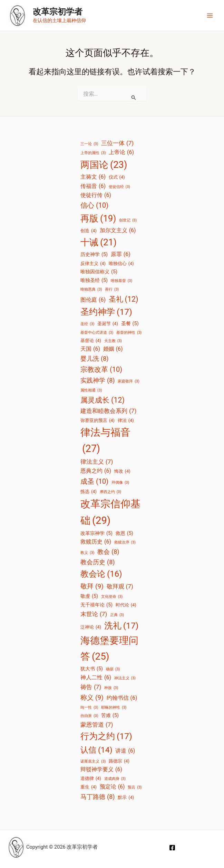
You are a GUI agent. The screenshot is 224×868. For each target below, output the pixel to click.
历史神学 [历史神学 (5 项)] (94, 255)
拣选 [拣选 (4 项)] (89, 492)
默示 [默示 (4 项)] (126, 797)
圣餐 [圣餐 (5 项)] (130, 324)
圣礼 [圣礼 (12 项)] (124, 299)
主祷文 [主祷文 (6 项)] (93, 177)
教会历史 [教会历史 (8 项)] (98, 562)
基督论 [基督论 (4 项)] (91, 341)
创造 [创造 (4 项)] (89, 231)
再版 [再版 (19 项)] (98, 218)
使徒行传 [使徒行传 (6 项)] (96, 195)
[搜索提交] (134, 97)
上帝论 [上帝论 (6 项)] (121, 152)
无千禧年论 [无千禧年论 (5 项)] (96, 605)
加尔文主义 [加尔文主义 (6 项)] (118, 230)
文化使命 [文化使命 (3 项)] (112, 597)
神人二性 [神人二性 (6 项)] (96, 678)
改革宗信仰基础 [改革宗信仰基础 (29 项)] (110, 513)
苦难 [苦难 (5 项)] (110, 716)
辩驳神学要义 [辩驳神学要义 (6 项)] (101, 770)
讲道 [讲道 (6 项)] (125, 751)
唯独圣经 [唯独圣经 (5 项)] (94, 281)
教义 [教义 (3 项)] (87, 553)
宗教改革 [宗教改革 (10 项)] (101, 370)
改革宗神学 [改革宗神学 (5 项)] (96, 534)
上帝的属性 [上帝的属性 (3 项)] (93, 153)
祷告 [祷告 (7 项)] (91, 687)
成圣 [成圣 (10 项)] (94, 482)
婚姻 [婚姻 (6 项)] (113, 349)
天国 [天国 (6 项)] (90, 349)
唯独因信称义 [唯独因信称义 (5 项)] (99, 272)
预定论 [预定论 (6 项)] (112, 787)
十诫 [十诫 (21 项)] (99, 242)
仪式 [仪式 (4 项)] (117, 177)
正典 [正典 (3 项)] (117, 615)
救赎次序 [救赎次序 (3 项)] (125, 542)
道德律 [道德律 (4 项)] (91, 778)
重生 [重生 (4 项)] (89, 787)
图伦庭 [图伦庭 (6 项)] (93, 300)
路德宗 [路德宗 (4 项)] (119, 761)
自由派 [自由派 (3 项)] (89, 716)
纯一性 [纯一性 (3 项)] (89, 708)
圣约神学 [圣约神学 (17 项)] (106, 312)
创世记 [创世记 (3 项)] (128, 220)
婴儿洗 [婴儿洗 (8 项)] (95, 359)
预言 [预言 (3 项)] (135, 787)
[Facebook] (172, 848)
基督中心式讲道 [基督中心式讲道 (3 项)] (97, 333)
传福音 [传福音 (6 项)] (93, 186)
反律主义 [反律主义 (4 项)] (93, 263)
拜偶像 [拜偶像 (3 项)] (120, 483)
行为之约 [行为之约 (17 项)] (106, 737)
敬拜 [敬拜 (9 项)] (92, 586)
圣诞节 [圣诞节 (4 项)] (108, 324)
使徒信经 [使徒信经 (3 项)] (119, 187)
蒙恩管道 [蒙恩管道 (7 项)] (97, 725)
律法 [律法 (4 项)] (126, 420)
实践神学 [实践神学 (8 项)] (98, 380)
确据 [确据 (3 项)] (113, 669)
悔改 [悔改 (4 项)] (122, 471)
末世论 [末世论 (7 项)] (94, 614)
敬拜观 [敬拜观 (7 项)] (120, 586)
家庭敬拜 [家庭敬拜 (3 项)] (128, 381)
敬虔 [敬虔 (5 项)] (89, 596)
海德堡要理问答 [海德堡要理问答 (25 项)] (109, 650)
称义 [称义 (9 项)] (92, 698)
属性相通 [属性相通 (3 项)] (91, 390)
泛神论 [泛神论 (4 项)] (91, 627)
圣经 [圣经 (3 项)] (87, 324)
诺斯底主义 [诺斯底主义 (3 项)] (93, 762)
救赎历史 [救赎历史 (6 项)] (96, 542)
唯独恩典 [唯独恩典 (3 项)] (91, 290)
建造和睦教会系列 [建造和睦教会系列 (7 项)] (108, 411)
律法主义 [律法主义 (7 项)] (97, 462)
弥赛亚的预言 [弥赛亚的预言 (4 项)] (98, 420)
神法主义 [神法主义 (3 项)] (125, 678)
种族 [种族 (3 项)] (111, 688)
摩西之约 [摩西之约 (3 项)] (110, 492)
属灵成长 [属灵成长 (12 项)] (103, 400)
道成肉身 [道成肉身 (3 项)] (115, 779)
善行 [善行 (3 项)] (112, 290)
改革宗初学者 (58, 12)
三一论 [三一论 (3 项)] (89, 144)
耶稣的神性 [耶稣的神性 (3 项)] (114, 708)
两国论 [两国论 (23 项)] (104, 165)
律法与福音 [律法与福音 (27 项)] (105, 442)
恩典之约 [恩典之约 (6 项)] (96, 471)
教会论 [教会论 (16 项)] (101, 574)
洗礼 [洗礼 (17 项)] (121, 626)
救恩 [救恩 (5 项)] (124, 534)
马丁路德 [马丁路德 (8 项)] (98, 797)
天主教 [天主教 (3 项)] (113, 341)
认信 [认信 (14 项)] (96, 750)
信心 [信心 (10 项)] (94, 205)
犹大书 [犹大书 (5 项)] (92, 669)
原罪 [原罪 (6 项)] (121, 254)
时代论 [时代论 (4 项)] (126, 605)
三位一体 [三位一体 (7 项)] (117, 143)
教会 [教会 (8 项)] (108, 552)
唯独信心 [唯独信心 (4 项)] (121, 263)
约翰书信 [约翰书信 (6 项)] (122, 698)
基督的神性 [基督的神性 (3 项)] (129, 333)
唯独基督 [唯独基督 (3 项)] (121, 281)
